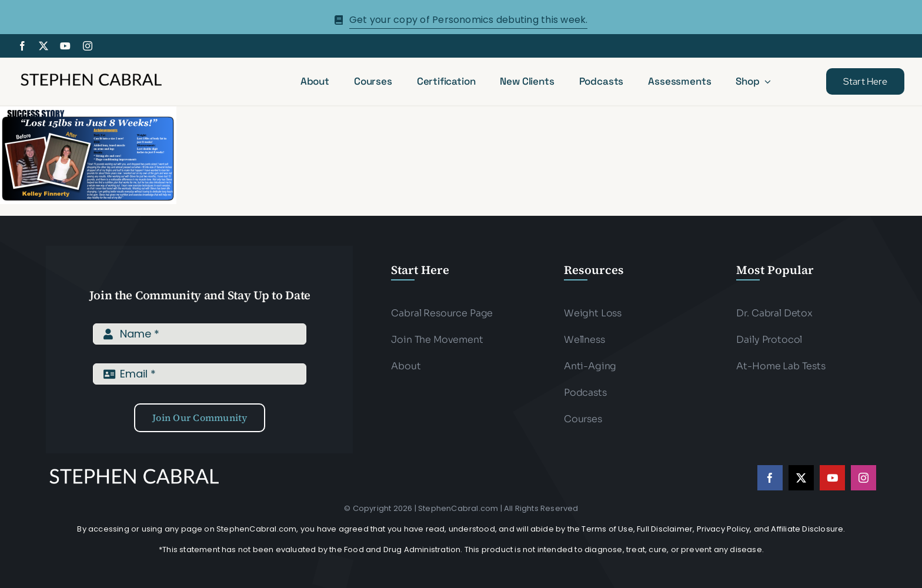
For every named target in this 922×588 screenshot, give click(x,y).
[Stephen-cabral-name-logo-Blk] (91, 75)
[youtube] (65, 46)
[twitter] (44, 46)
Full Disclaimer (665, 529)
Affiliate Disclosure (807, 529)
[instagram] (88, 46)
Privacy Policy (724, 529)
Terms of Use (607, 529)
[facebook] (22, 46)
